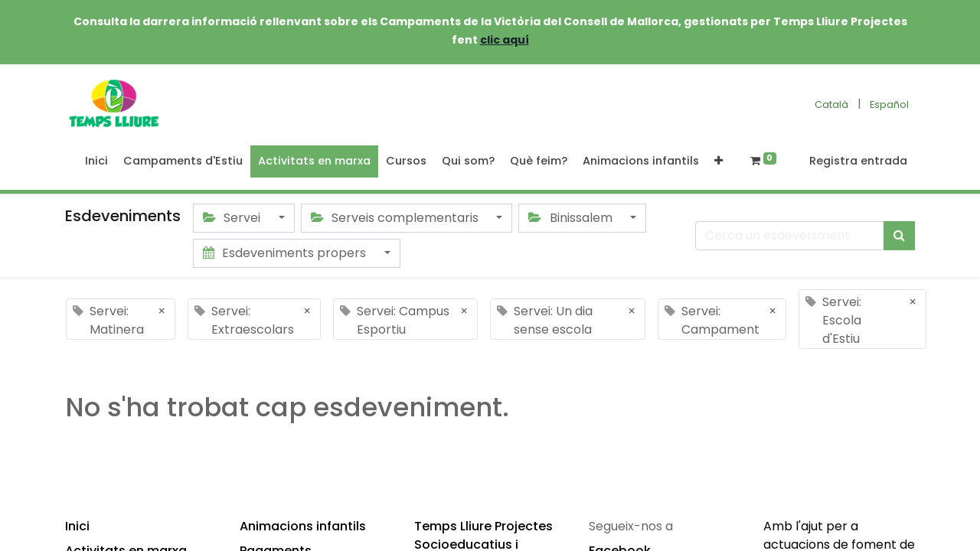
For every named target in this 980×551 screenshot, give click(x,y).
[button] (719, 161)
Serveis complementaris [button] (396, 218)
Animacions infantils (303, 526)
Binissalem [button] (572, 218)
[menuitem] (96, 161)
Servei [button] (233, 218)
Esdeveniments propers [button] (286, 253)
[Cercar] (899, 236)
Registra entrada (858, 161)
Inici (77, 526)
